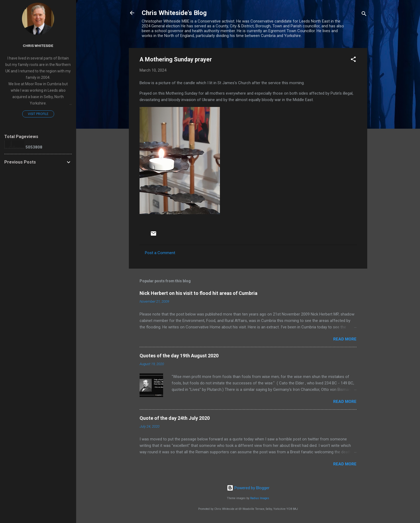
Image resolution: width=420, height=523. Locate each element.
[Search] (364, 15)
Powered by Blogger (248, 488)
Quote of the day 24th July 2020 (175, 418)
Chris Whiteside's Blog (174, 13)
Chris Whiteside (38, 46)
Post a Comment (160, 253)
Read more (345, 339)
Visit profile (38, 114)
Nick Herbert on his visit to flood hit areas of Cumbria (198, 293)
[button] (353, 60)
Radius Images (260, 498)
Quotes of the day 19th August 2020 (179, 356)
